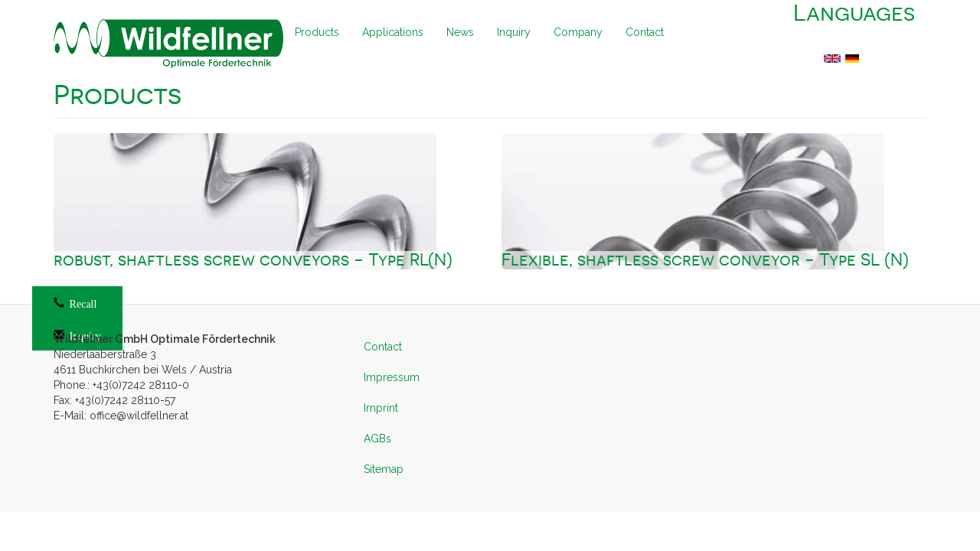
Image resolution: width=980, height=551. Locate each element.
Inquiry (514, 32)
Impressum (392, 377)
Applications (393, 32)
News (460, 32)
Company (578, 32)
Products (317, 32)
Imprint (381, 408)
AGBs (377, 439)
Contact (645, 32)
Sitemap (384, 469)
